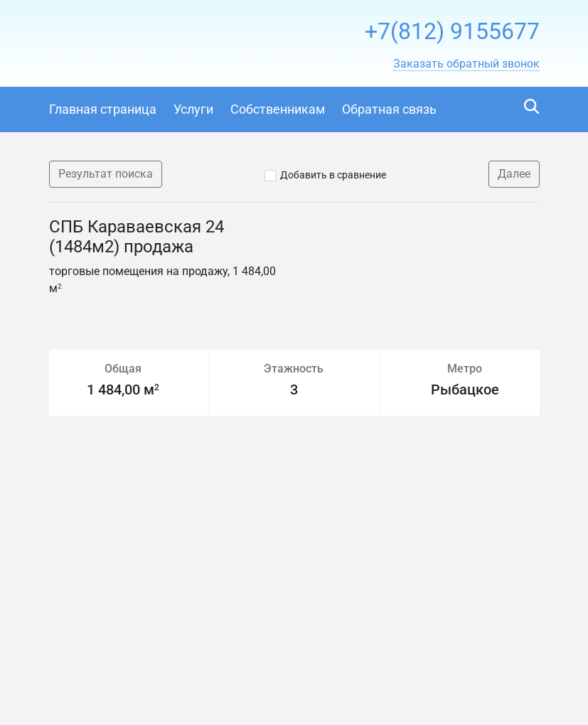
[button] (466, 64)
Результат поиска (106, 174)
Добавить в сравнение (333, 175)
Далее (514, 174)
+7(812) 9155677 (452, 31)
